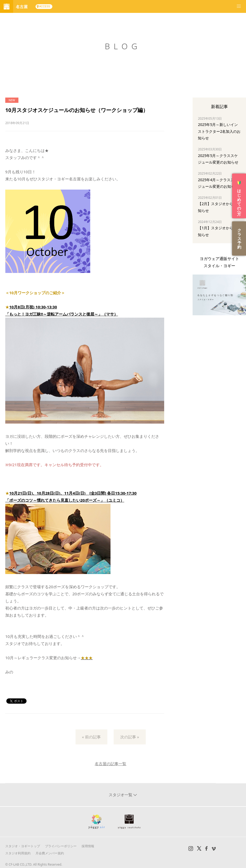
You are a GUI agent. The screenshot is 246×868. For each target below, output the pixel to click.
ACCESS (45, 6)
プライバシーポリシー (61, 846)
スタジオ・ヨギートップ (23, 846)
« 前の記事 (92, 737)
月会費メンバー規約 (50, 853)
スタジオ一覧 (121, 795)
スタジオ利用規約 (18, 853)
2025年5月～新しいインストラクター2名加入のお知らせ (219, 131)
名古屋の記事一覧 (111, 764)
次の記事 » (130, 737)
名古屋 (22, 7)
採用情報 (88, 846)
